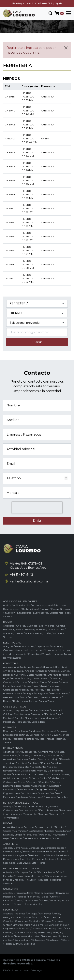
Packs (7, 739)
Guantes (19, 932)
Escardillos (29, 852)
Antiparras (45, 914)
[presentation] (37, 508)
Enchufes (57, 646)
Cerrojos (61, 731)
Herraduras (27, 690)
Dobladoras (10, 789)
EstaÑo (26, 686)
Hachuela (8, 629)
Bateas (30, 675)
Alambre (47, 667)
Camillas (8, 921)
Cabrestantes (39, 767)
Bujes (6, 678)
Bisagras (41, 675)
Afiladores (9, 626)
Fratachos (62, 797)
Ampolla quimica (13, 671)
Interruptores (36, 650)
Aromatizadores (12, 827)
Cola (60, 872)
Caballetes (24, 767)
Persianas (44, 835)
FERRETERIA (11, 663)
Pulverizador (10, 859)
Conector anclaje (58, 925)
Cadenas (56, 678)
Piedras (19, 633)
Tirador (7, 742)
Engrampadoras (46, 789)
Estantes (8, 835)
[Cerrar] (66, 48)
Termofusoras (11, 818)
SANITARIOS (10, 889)
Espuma (44, 609)
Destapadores (30, 609)
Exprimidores (47, 626)
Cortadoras (9, 782)
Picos (24, 697)
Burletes (60, 827)
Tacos (51, 701)
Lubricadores (40, 613)
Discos (27, 786)
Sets (34, 863)
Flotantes (33, 897)
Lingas (19, 835)
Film (34, 686)
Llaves (55, 735)
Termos (7, 637)
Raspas (7, 701)
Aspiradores (10, 759)
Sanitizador (54, 940)
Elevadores (65, 810)
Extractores (35, 797)
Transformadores (52, 654)
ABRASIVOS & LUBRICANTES (20, 601)
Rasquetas (42, 880)
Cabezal (56, 710)
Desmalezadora (12, 852)
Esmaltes (8, 876)
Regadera (37, 859)
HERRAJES (10, 727)
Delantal (25, 929)
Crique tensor (11, 929)
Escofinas (55, 793)
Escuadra (8, 797)
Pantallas (8, 722)
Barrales (44, 710)
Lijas (26, 876)
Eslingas (34, 735)
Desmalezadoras (28, 810)
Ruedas (33, 701)
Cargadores (50, 806)
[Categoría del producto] (37, 304)
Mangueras (42, 693)
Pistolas (44, 697)
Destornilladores (12, 786)
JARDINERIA (11, 844)
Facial (60, 929)
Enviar (37, 521)
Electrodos (29, 789)
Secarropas (30, 838)
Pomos (50, 739)
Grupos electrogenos (15, 650)
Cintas (44, 682)
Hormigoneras (13, 814)
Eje (20, 789)
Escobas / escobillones (57, 831)
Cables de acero (40, 678)
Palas (50, 855)
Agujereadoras (28, 752)
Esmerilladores (11, 686)
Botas (18, 917)
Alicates (60, 752)
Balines (65, 671)
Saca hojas (9, 863)
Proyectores (59, 835)
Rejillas (28, 900)
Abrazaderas (10, 667)
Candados (9, 682)
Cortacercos (10, 810)
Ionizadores (43, 852)
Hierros (39, 690)
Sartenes (58, 633)
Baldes (32, 759)
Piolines (34, 697)
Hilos (47, 690)
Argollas (54, 671)
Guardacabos (11, 690)
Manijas (65, 735)
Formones (49, 797)
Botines (27, 917)
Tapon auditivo (13, 944)
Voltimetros (15, 658)
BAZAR (7, 622)
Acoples (36, 667)
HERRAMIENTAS (13, 748)
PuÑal (47, 633)
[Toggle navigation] (67, 13)
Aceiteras (25, 667)
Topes (56, 838)
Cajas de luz (43, 646)
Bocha (45, 763)
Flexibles (8, 718)
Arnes (57, 914)
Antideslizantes (22, 605)
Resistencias (20, 701)
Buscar (37, 342)
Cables (30, 646)
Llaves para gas (35, 718)
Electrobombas (48, 810)
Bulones (16, 678)
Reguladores (23, 722)
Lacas (19, 876)
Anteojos (32, 914)
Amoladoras (10, 755)
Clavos (53, 682)
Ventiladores (39, 722)
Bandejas (8, 675)
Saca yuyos (23, 863)
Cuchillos (32, 626)
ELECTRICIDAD (12, 643)
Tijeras (42, 863)
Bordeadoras (36, 848)
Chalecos (57, 921)
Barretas (21, 763)
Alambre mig (46, 752)
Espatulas (21, 797)
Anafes (34, 710)
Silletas (66, 940)
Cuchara (32, 782)
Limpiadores (24, 613)
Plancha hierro (33, 633)
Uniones (26, 904)
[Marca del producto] (37, 323)
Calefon (7, 714)
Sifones (44, 900)
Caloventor (37, 714)
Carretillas (19, 774)
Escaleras (43, 793)
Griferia (45, 735)
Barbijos (8, 917)
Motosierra (56, 814)
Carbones (22, 682)
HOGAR (8, 823)
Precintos (56, 697)
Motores (44, 814)
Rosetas (60, 739)
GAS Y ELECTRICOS (15, 707)
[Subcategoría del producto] (37, 313)
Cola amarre (39, 925)
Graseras (65, 609)
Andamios (19, 914)
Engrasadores (11, 793)
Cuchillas (44, 782)
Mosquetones (50, 936)
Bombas (20, 806)
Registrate (15, 48)
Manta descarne (25, 629)
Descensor (38, 929)
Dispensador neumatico (46, 786)
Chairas (21, 626)
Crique (22, 782)
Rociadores (63, 859)
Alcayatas (60, 667)
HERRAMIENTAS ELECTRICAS (21, 803)
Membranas (37, 876)
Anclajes (30, 671)
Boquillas (56, 763)
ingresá (32, 48)
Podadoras (61, 855)
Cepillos (34, 682)
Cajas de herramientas (33, 771)
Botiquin (38, 917)
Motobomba (30, 814)
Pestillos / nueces (35, 739)
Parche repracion (56, 876)
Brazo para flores (23, 893)
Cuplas (63, 682)
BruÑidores (9, 767)
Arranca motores (42, 605)
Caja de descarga (45, 893)
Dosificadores (36, 831)
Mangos (29, 693)
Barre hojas (20, 848)
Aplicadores (37, 755)
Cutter (55, 782)
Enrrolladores (28, 793)
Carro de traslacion (37, 774)
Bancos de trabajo (48, 759)
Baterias (20, 646)
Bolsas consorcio (44, 827)
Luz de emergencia (15, 654)
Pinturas (30, 880)
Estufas (49, 714)
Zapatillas (29, 944)
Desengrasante (12, 609)
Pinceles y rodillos (13, 880)
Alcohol (7, 914)
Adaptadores (21, 710)
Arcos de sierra (54, 755)
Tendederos (45, 838)
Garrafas (19, 718)
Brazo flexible (62, 675)
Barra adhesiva (47, 872)
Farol (58, 714)
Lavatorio (9, 900)
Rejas (6, 838)
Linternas (64, 650)
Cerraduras (48, 731)
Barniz (32, 872)
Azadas (22, 759)
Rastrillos (25, 859)
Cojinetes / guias (38, 778)
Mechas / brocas (59, 693)
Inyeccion (10, 613)
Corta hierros (57, 778)
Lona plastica (59, 852)
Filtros (42, 686)
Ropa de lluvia (22, 940)
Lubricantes (56, 613)
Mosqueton (34, 936)
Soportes (55, 900)
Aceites (7, 605)
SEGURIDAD (11, 910)
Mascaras (20, 936)
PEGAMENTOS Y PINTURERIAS (21, 868)
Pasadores (18, 739)
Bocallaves (21, 731)
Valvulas (37, 904)
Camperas (21, 921)
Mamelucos (44, 932)
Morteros (41, 629)
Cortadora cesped (55, 848)
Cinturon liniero (21, 925)
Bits (50, 675)
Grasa (54, 609)
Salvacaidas (39, 940)
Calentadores (21, 714)
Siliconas (8, 883)
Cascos (46, 921)
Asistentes (59, 605)
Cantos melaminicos (15, 831)
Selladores (56, 880)
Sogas (42, 701)
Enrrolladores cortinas (15, 735)
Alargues (8, 646)
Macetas (8, 855)
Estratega (36, 970)
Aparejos (24, 755)
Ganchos (53, 686)
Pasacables (34, 654)
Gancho (61, 626)
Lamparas (51, 650)
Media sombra (11, 697)
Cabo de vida (52, 917)
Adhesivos (9, 872)
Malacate (31, 932)
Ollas (51, 629)
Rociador (50, 859)
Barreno (20, 675)
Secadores (17, 838)
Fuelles (44, 897)
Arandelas (42, 671)
